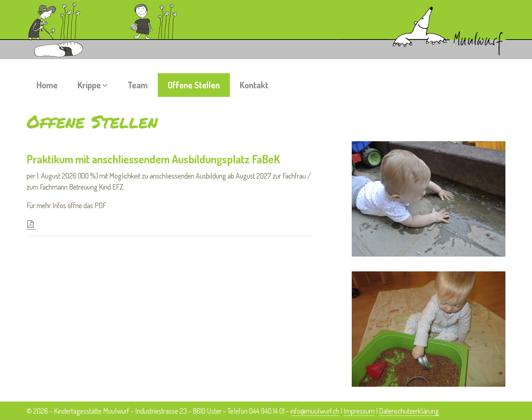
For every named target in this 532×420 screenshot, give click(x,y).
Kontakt (254, 85)
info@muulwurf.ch (315, 411)
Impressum (359, 411)
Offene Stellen (194, 85)
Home (47, 85)
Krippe (93, 85)
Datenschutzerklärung (409, 411)
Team (138, 85)
